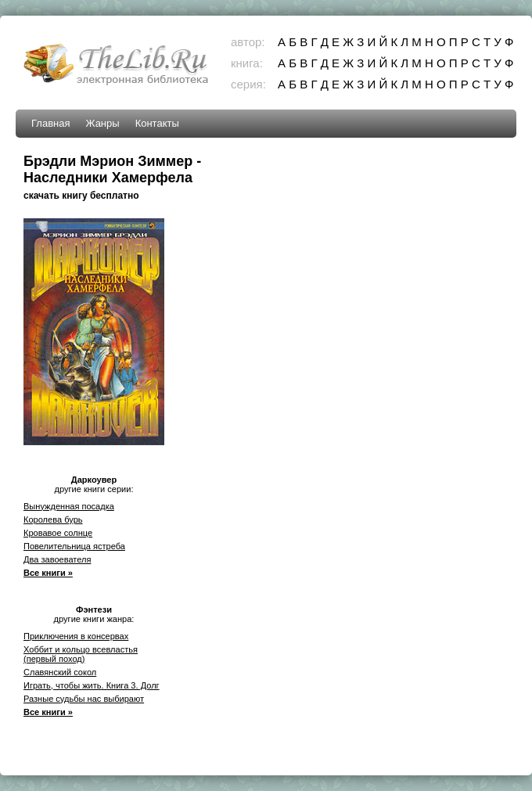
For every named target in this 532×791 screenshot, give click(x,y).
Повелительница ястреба (74, 546)
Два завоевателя (57, 559)
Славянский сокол (60, 672)
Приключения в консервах (76, 636)
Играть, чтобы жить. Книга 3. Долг (92, 685)
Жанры (102, 123)
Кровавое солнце (58, 533)
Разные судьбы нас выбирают (84, 699)
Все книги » (48, 573)
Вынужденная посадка (69, 506)
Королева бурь (53, 520)
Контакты (157, 123)
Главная (50, 123)
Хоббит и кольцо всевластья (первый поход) (81, 654)
